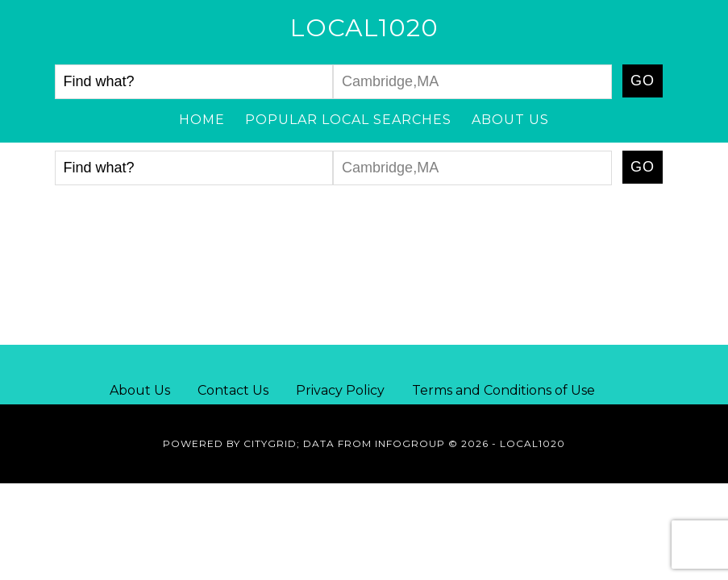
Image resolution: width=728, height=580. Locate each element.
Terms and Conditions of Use (503, 390)
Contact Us (233, 390)
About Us (140, 390)
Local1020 (364, 28)
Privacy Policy (340, 390)
